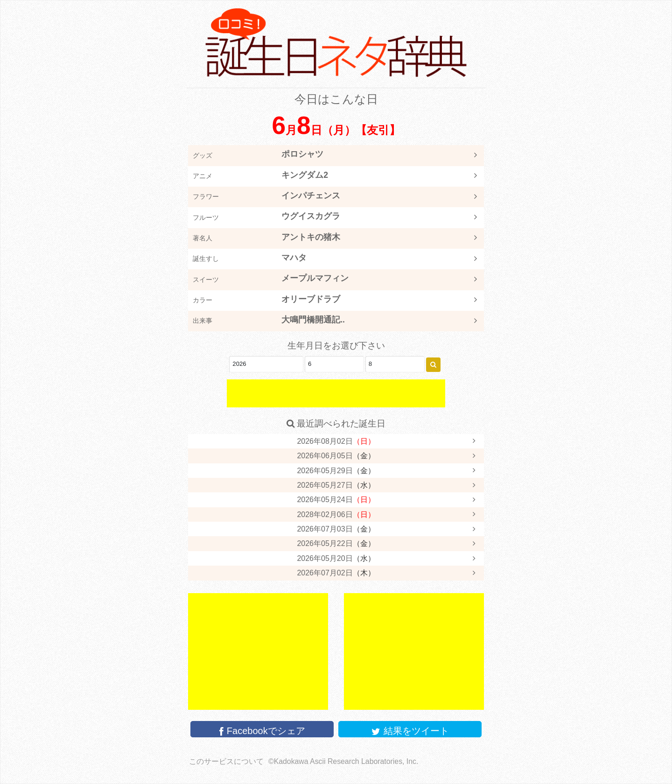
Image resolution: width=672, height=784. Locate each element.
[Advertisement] (336, 393)
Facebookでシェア (262, 731)
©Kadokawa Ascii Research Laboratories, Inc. (343, 761)
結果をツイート (410, 731)
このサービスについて (226, 761)
